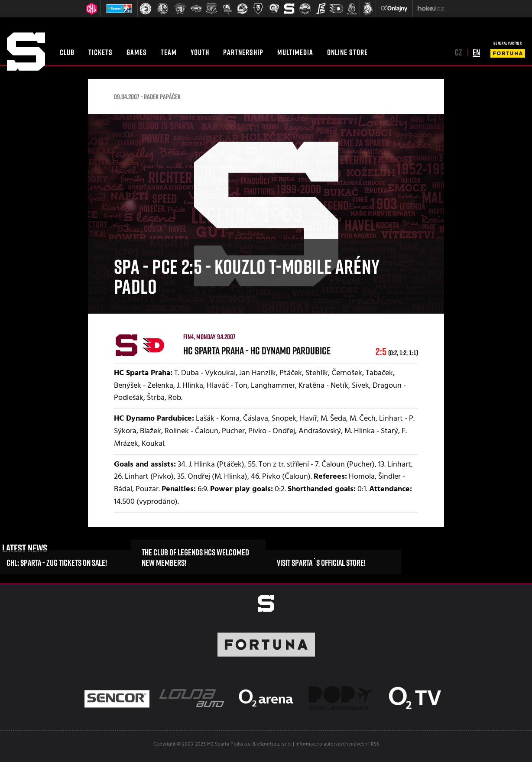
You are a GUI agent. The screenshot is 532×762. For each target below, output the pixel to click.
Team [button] (169, 52)
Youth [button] (200, 52)
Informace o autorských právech (331, 744)
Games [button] (137, 52)
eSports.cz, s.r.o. (274, 744)
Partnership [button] (243, 52)
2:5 (397, 351)
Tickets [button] (101, 52)
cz (459, 52)
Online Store (347, 52)
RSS (375, 744)
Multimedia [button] (295, 52)
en (476, 52)
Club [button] (67, 52)
